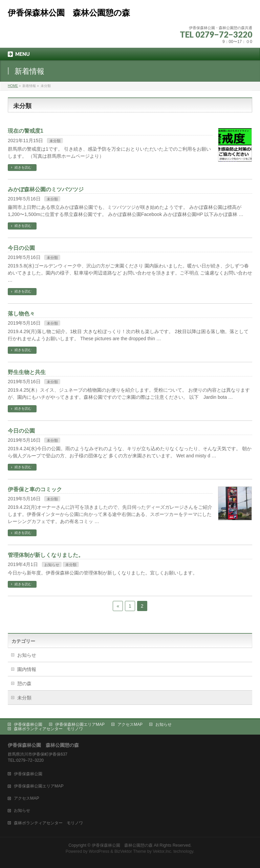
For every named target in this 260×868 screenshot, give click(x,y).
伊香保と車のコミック (35, 489)
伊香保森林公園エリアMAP (80, 724)
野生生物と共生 (27, 372)
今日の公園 (21, 248)
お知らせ (52, 565)
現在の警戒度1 (26, 131)
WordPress (99, 851)
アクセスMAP (130, 724)
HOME (13, 86)
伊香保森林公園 (28, 724)
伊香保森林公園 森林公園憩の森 (69, 13)
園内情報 (27, 669)
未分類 (55, 141)
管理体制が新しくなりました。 (46, 555)
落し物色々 (21, 314)
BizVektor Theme (130, 851)
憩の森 (24, 683)
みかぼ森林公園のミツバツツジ (46, 189)
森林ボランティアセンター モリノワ (48, 729)
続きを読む (23, 167)
